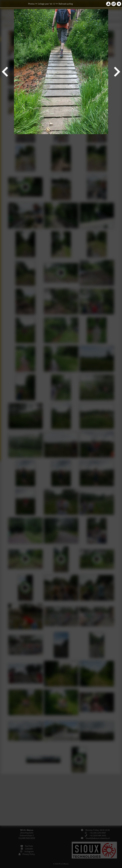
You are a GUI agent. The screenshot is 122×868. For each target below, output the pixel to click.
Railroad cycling (66, 4)
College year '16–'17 (47, 4)
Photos (31, 4)
